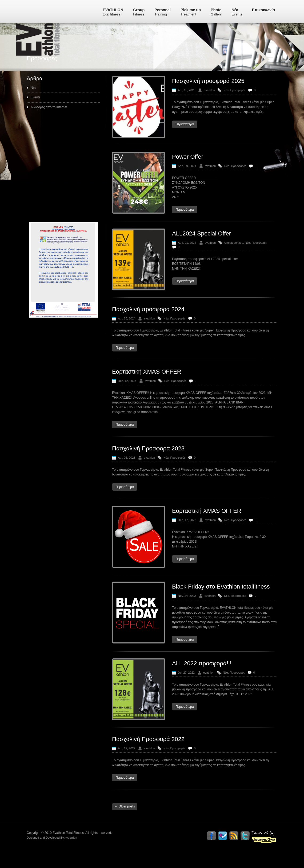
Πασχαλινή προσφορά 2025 (208, 91)
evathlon (209, 100)
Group (139, 12)
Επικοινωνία (263, 10)
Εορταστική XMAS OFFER (147, 381)
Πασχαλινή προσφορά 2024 (148, 319)
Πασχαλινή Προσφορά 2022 (148, 749)
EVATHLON (113, 12)
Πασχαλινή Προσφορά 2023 (148, 458)
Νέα (237, 12)
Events (36, 107)
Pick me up (191, 12)
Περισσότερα (185, 134)
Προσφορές (238, 100)
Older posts (125, 816)
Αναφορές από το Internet (49, 117)
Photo (216, 12)
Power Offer (188, 166)
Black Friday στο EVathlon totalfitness (221, 596)
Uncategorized (234, 252)
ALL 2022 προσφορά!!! (202, 673)
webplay (69, 854)
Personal (163, 12)
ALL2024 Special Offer (201, 243)
